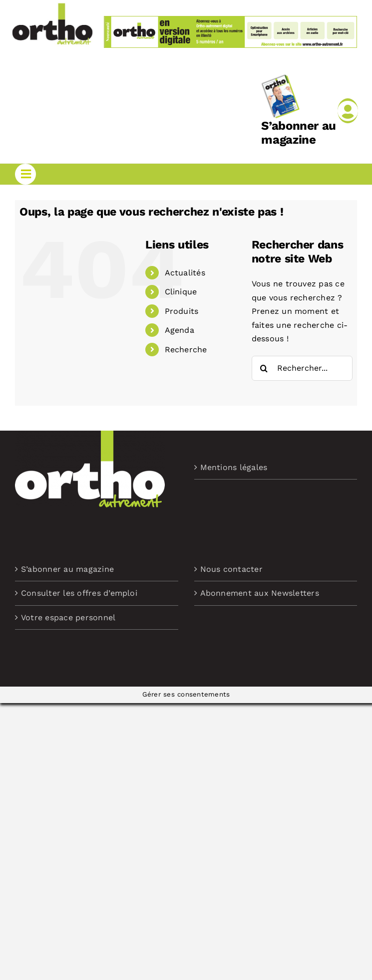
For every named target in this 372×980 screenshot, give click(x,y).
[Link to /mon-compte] (348, 111)
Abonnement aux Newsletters (260, 593)
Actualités (185, 273)
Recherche (186, 350)
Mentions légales (234, 467)
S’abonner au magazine (299, 133)
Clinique (181, 292)
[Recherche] (264, 368)
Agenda (180, 330)
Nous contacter (231, 569)
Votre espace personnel (68, 617)
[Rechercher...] (302, 368)
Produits (182, 311)
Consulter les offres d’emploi (79, 593)
